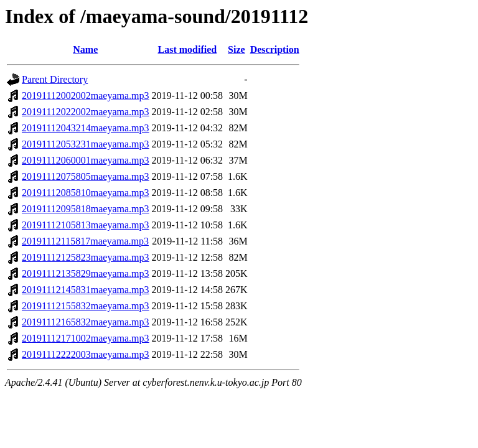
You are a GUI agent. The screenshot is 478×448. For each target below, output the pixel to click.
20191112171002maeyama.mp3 (86, 338)
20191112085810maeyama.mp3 (86, 193)
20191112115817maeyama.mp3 (85, 241)
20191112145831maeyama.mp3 (86, 290)
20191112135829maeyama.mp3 (86, 273)
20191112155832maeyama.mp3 (86, 306)
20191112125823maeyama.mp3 (86, 257)
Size (237, 49)
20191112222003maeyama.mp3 (86, 354)
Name (85, 49)
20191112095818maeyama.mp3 (86, 209)
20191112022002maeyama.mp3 (86, 112)
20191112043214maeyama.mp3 (86, 128)
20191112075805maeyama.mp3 (86, 176)
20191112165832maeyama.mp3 (86, 322)
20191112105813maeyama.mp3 (86, 225)
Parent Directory (55, 79)
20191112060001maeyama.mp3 (86, 160)
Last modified (187, 49)
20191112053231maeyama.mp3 (86, 144)
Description (275, 49)
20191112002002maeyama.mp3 (86, 96)
